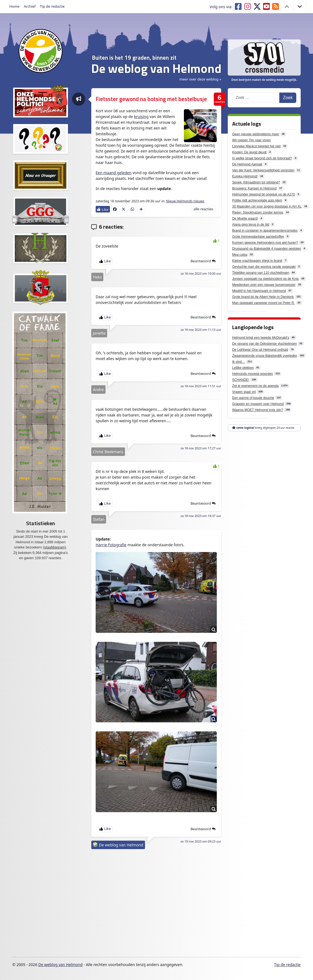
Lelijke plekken (243, 368)
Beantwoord (203, 261)
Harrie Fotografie (111, 545)
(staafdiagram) (55, 547)
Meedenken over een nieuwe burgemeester (264, 285)
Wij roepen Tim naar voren (251, 140)
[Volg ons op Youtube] (268, 7)
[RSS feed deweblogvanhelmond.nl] (277, 7)
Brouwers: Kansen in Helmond (254, 188)
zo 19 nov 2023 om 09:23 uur (201, 841)
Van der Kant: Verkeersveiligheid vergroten (263, 170)
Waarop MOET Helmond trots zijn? (257, 410)
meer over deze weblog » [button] (200, 79)
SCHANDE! (241, 380)
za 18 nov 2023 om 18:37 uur (201, 516)
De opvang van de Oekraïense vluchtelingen (264, 344)
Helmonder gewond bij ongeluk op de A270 (264, 194)
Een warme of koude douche (253, 398)
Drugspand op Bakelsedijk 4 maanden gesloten (267, 249)
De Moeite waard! (245, 219)
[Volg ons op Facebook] (239, 7)
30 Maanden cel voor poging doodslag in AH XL (267, 206)
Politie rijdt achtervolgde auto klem (257, 200)
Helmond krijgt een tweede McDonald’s (261, 338)
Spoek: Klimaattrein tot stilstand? (256, 182)
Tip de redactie (52, 6)
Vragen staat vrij (244, 392)
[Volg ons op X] (258, 7)
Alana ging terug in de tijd (251, 225)
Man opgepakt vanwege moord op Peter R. (264, 303)
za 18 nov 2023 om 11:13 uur (201, 330)
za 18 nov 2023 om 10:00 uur (201, 273)
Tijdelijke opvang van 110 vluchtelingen (261, 273)
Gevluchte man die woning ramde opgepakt (264, 267)
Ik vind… (239, 362)
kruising (141, 117)
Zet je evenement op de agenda (255, 386)
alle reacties (203, 209)
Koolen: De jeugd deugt (249, 152)
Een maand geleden (114, 173)
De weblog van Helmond (121, 845)
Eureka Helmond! (245, 176)
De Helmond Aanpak (247, 164)
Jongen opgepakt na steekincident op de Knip (265, 279)
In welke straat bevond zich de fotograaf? (262, 158)
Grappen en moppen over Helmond (258, 404)
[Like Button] (103, 209)
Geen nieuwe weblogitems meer (256, 134)
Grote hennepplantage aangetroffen (258, 237)
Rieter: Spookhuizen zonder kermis (258, 212)
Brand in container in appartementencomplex (265, 231)
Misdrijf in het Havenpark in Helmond (259, 291)
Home (14, 6)
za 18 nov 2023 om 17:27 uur (201, 448)
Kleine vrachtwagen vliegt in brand (257, 261)
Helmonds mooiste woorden (253, 374)
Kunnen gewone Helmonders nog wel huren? (265, 243)
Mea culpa (240, 255)
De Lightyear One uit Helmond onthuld (260, 350)
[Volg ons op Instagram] (249, 7)
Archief (30, 6)
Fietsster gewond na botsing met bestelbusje (151, 99)
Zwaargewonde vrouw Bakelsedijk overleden (265, 356)
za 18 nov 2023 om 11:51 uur (201, 386)
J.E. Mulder (40, 507)
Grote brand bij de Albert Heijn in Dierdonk (263, 297)
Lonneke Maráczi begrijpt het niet (256, 146)
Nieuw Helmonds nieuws (185, 201)
